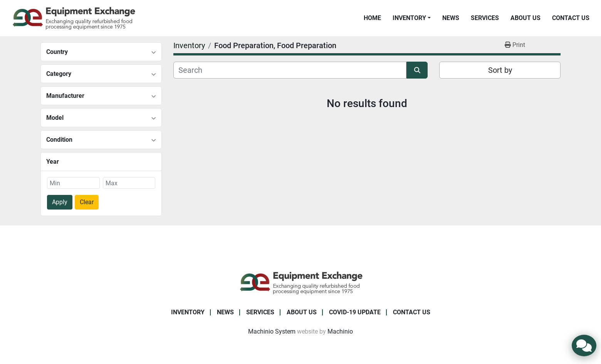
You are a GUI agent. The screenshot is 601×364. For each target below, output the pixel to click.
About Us (525, 18)
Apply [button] (60, 202)
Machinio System (272, 331)
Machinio (340, 331)
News (451, 18)
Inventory (409, 18)
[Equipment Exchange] (301, 282)
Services (485, 18)
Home (372, 18)
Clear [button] (87, 202)
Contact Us (571, 18)
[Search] (290, 70)
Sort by (500, 70)
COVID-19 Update (355, 312)
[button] (412, 18)
